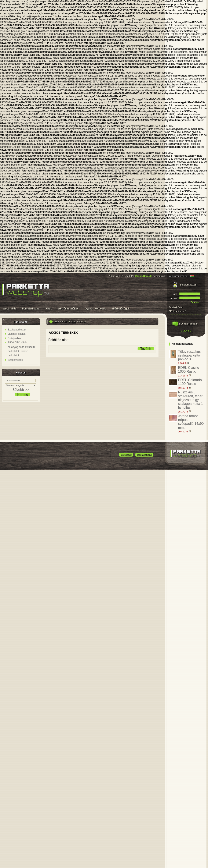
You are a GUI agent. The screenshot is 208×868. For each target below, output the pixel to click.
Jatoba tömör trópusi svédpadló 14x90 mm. (191, 422)
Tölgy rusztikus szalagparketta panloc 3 (189, 355)
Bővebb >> (21, 390)
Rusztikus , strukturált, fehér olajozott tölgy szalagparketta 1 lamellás (191, 400)
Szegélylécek (15, 360)
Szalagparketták (17, 330)
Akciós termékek (78, 322)
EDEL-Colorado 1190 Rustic (190, 382)
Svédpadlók (14, 338)
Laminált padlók (17, 334)
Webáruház (61, 322)
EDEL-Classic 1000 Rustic (189, 370)
